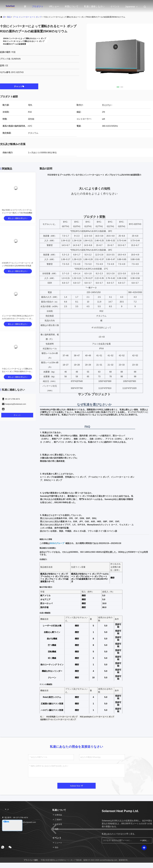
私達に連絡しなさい (94, 6)
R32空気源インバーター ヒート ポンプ (62, 717)
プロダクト (38, 6)
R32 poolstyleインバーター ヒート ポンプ (97, 717)
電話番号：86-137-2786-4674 (15, 818)
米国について (72, 6)
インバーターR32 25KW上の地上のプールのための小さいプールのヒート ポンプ (18, 319)
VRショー (54, 6)
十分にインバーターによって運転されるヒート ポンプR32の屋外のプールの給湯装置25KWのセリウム (17, 371)
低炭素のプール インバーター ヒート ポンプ (58, 719)
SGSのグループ (57, 543)
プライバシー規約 (31, 860)
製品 (9, 17)
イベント (115, 6)
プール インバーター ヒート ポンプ (27, 17)
